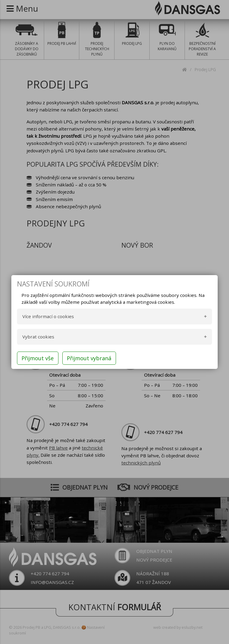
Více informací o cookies (48, 316)
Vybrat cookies (38, 337)
